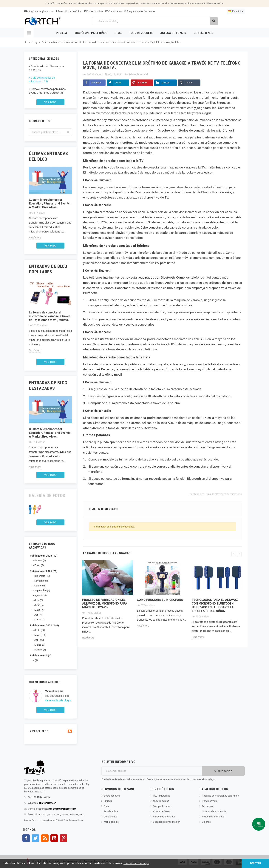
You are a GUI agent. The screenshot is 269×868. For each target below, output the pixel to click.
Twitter (118, 83)
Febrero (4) (40, 560)
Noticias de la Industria (214, 811)
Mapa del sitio (111, 822)
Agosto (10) (41, 595)
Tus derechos (111, 811)
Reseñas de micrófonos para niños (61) (46, 68)
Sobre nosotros (93, 11)
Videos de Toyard (162, 811)
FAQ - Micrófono (161, 796)
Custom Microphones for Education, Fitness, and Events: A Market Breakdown (50, 203)
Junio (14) (40, 630)
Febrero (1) (40, 650)
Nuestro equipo (161, 801)
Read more (35, 238)
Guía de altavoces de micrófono (224, 494)
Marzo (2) (39, 620)
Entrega (108, 801)
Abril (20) (39, 640)
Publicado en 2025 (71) (44, 571)
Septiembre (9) (42, 590)
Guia (106, 806)
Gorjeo (35, 838)
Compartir (96, 83)
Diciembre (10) (42, 576)
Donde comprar (210, 801)
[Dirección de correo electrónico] (152, 771)
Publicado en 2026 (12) (44, 556)
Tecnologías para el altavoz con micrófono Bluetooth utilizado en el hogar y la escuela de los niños (215, 605)
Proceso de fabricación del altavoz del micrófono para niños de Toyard (105, 604)
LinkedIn (166, 83)
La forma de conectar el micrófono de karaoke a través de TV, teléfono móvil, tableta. (50, 316)
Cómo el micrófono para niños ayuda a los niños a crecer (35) (47, 91)
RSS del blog (50, 731)
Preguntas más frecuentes (140, 11)
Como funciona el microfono (160, 600)
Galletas (206, 822)
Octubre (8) (40, 586)
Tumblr (189, 83)
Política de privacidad (164, 817)
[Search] (155, 21)
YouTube (54, 838)
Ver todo (50, 102)
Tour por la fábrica (163, 806)
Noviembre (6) (42, 581)
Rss (45, 838)
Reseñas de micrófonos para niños (220, 796)
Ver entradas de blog (57, 700)
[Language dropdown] (236, 11)
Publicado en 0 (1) (41, 655)
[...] (44, 792)
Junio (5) (39, 605)
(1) (36, 660)
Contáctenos (114, 11)
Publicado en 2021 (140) (44, 625)
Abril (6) (38, 615)
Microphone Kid (54, 691)
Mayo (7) (39, 610)
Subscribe (223, 771)
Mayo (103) (40, 635)
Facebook (26, 838)
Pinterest (143, 83)
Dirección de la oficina (68, 11)
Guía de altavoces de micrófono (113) (42, 79)
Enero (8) (39, 565)
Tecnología (208, 806)
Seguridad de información (167, 822)
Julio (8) (39, 600)
